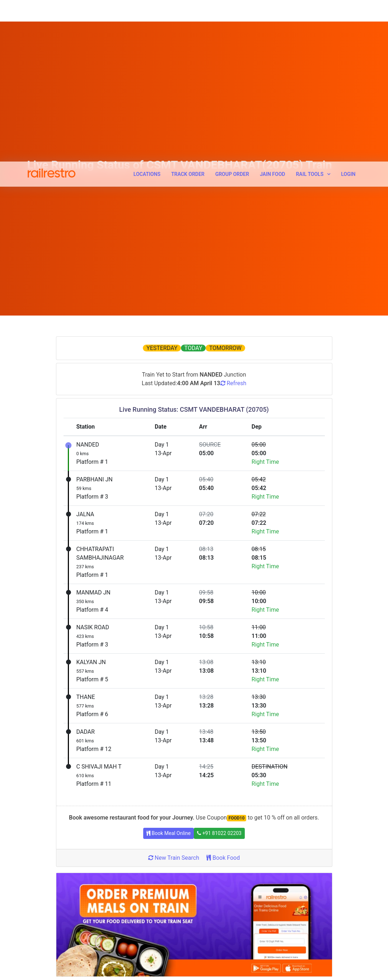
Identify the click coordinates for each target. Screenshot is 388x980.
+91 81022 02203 (219, 681)
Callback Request (133, 908)
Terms (34, 921)
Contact (122, 948)
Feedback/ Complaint (137, 934)
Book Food (223, 706)
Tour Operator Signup (223, 895)
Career (35, 908)
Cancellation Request (137, 921)
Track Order (188, 13)
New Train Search (174, 706)
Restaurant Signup (220, 881)
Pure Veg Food (216, 953)
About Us (38, 881)
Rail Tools (310, 13)
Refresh (233, 231)
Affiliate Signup (216, 908)
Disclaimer (39, 948)
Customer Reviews (220, 940)
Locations (147, 13)
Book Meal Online (169, 681)
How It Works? (43, 895)
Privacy (35, 934)
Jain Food (273, 13)
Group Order (232, 13)
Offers (120, 895)
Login (348, 13)
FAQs (33, 961)
